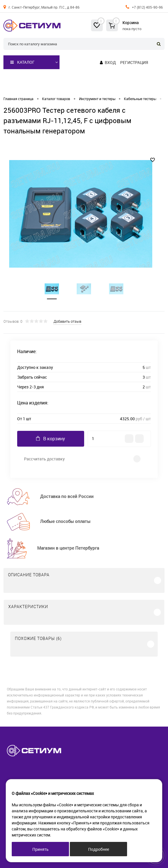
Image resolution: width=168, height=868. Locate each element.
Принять (40, 849)
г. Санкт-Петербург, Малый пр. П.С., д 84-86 (44, 7)
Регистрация (134, 62)
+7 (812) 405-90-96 (147, 7)
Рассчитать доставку (44, 459)
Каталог (22, 62)
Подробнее (99, 849)
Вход (110, 62)
